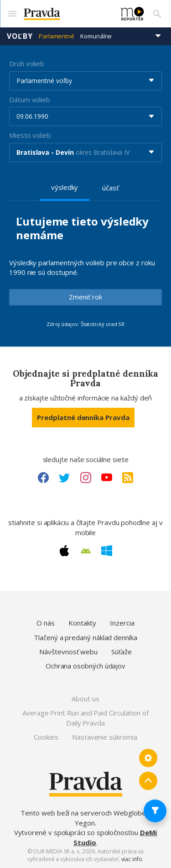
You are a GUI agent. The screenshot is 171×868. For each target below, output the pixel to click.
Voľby (20, 36)
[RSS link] (128, 478)
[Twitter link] (64, 478)
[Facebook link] (43, 478)
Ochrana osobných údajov (85, 666)
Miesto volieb (30, 135)
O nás (46, 623)
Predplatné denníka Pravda (83, 417)
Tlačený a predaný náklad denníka (85, 637)
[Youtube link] (107, 478)
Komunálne (96, 36)
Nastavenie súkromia (105, 737)
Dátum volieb (30, 100)
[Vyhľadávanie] (157, 14)
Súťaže (122, 652)
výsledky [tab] (65, 187)
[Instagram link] (86, 478)
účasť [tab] (110, 188)
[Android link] (86, 551)
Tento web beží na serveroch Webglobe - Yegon (85, 818)
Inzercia (122, 623)
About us (85, 699)
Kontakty (82, 623)
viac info (132, 859)
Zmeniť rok (85, 297)
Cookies (46, 737)
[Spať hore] (148, 781)
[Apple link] (64, 551)
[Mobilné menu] (12, 14)
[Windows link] (107, 551)
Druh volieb (27, 63)
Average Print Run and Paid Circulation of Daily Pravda (85, 718)
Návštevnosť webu (68, 652)
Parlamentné (57, 36)
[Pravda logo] (67, 14)
